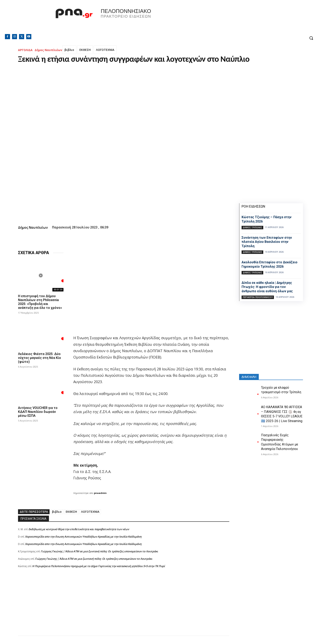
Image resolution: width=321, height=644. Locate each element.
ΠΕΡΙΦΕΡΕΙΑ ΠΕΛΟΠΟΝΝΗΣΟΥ (258, 297)
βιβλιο (69, 50)
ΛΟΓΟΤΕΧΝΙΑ (105, 50)
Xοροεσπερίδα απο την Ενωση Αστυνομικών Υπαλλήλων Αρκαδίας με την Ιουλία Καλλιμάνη (83, 537)
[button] (311, 38)
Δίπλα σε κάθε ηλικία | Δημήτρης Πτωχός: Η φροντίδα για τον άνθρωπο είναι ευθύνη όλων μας (267, 287)
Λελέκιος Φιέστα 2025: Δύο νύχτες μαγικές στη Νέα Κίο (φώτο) (40, 358)
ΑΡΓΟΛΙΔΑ (25, 50)
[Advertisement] (124, 607)
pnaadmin (100, 493)
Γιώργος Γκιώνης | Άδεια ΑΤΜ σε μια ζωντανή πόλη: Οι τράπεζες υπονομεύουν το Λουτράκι (99, 551)
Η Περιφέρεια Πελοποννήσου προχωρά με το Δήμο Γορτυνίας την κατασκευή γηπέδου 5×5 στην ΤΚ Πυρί (99, 566)
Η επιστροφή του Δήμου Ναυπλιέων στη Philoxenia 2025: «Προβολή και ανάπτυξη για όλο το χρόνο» (40, 302)
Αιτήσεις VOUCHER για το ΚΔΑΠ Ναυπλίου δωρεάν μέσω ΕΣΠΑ (38, 412)
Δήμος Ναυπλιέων (48, 50)
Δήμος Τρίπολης (252, 227)
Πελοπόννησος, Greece (218, 19)
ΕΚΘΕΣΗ (85, 50)
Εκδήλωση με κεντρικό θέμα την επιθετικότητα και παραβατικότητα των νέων (79, 529)
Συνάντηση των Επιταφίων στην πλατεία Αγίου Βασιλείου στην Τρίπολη (267, 242)
